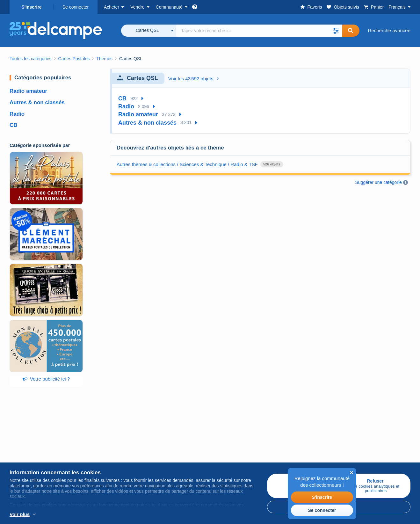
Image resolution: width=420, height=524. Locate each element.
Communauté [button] (169, 7)
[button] (336, 31)
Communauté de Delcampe (172, 431)
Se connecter (76, 7)
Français (397, 7)
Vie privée (221, 460)
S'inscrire (31, 7)
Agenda (151, 445)
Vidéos (150, 460)
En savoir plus (51, 515)
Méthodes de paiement (301, 445)
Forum (150, 453)
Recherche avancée (389, 30)
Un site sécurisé (294, 431)
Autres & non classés (37, 102)
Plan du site (356, 439)
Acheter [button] (112, 7)
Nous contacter (293, 457)
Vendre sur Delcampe (99, 431)
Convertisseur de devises (370, 431)
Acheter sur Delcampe (33, 431)
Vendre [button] (137, 7)
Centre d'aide (291, 464)
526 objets (272, 164)
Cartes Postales (26, 453)
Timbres (18, 445)
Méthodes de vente (97, 453)
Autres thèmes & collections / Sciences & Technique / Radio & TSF (187, 164)
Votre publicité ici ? (46, 379)
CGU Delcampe (227, 453)
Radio (17, 114)
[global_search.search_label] (259, 31)
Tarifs (82, 445)
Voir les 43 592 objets (193, 79)
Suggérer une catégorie (379, 182)
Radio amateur (28, 91)
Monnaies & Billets (29, 460)
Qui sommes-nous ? (231, 431)
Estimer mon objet (96, 460)
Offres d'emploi (229, 445)
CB (14, 125)
